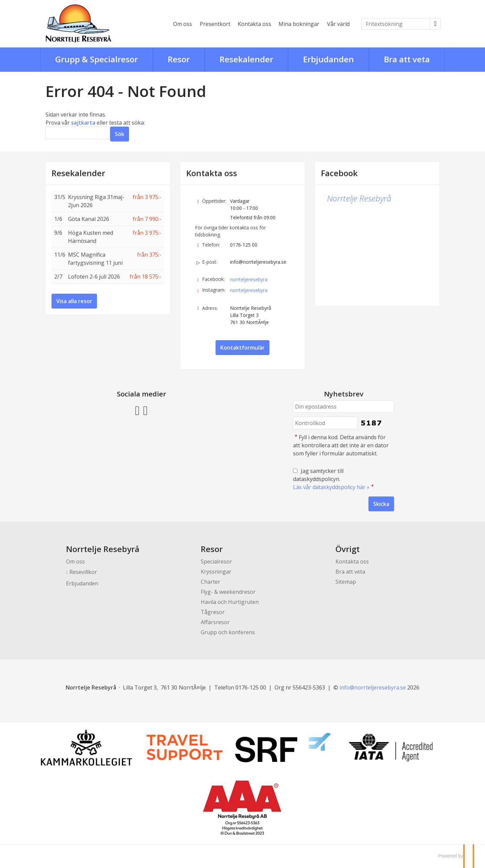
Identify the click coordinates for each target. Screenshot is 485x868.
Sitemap (346, 582)
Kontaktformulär (243, 348)
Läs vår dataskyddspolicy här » (331, 487)
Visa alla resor (74, 301)
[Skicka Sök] (120, 134)
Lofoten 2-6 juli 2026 (94, 277)
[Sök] (78, 133)
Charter (211, 582)
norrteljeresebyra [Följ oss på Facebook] (249, 279)
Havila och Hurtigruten (230, 602)
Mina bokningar (299, 24)
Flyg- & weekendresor (228, 592)
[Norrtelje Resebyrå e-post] (373, 687)
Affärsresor (215, 622)
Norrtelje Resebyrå (359, 198)
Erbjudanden (82, 583)
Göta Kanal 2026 (89, 219)
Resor (212, 549)
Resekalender (78, 173)
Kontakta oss (254, 24)
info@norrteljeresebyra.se (258, 262)
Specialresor (216, 561)
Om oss (183, 24)
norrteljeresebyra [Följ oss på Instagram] (249, 290)
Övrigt (348, 549)
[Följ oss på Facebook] (137, 410)
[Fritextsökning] (396, 24)
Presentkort (215, 24)
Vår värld (338, 24)
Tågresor (213, 612)
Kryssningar (216, 572)
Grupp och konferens (228, 632)
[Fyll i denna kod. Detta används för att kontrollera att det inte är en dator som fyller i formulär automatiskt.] (325, 423)
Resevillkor (83, 572)
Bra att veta (350, 572)
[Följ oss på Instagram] (145, 410)
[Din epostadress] (344, 407)
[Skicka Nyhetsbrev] (381, 504)
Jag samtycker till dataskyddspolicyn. (334, 479)
